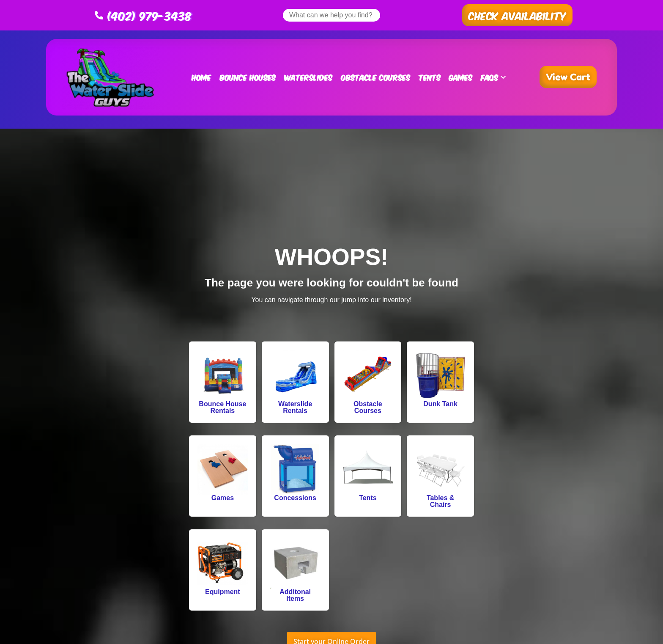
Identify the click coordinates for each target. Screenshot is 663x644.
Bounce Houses (248, 77)
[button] (517, 15)
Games (461, 77)
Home (201, 77)
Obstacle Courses (375, 77)
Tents (430, 77)
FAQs (493, 77)
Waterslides (308, 77)
